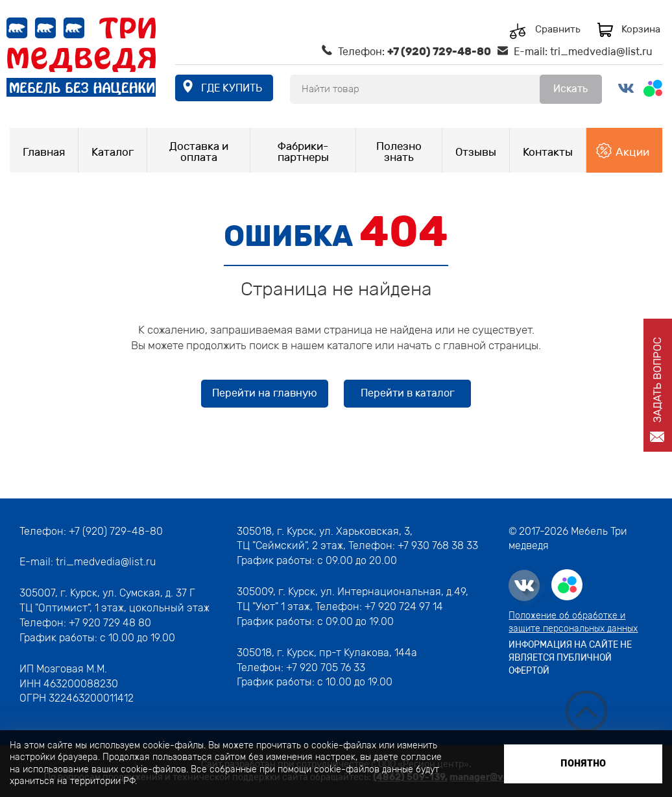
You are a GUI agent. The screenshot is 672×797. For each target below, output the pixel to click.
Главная (44, 152)
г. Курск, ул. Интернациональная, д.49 (372, 592)
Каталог (113, 152)
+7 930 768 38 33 (438, 546)
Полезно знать (399, 152)
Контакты (548, 152)
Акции (632, 152)
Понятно (583, 764)
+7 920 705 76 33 (326, 668)
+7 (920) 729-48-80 (439, 52)
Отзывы (476, 152)
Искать (570, 89)
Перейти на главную (265, 393)
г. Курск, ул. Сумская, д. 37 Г (128, 593)
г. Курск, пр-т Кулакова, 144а (347, 653)
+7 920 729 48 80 (110, 623)
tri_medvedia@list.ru (601, 52)
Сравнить (558, 30)
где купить (232, 88)
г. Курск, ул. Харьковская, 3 (342, 531)
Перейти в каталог (408, 393)
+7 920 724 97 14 (404, 607)
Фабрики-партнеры (303, 152)
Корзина (641, 29)
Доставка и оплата (199, 152)
